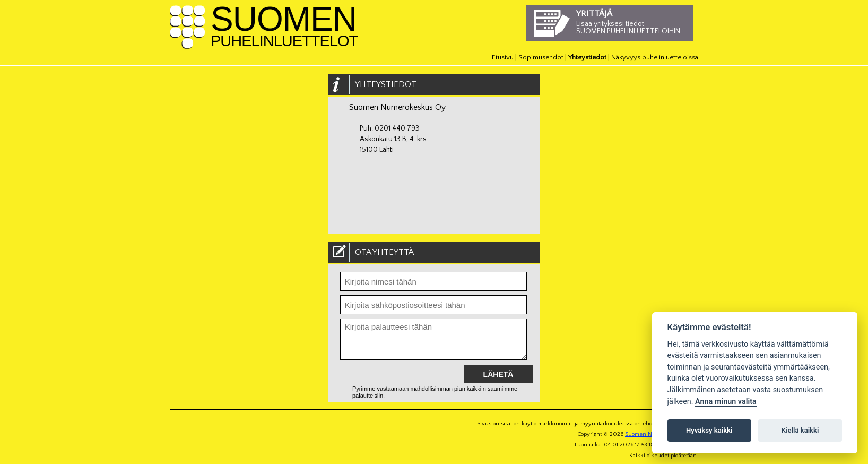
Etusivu (503, 57)
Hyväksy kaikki (709, 430)
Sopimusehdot (541, 57)
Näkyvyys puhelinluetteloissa (655, 57)
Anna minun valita (726, 402)
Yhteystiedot (587, 57)
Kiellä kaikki (800, 430)
